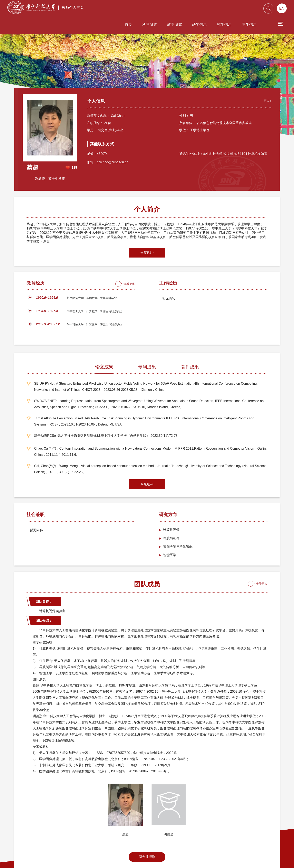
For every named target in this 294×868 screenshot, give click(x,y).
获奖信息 (176, 10)
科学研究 (126, 10)
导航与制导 (171, 507)
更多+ (264, 68)
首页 (105, 10)
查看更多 (129, 253)
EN (282, 8)
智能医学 (170, 524)
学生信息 (226, 10)
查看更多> (147, 222)
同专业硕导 (147, 826)
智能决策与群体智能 (178, 516)
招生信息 (201, 10)
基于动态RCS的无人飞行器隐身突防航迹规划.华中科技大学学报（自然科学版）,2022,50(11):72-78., (107, 405)
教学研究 (151, 10)
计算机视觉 (171, 499)
